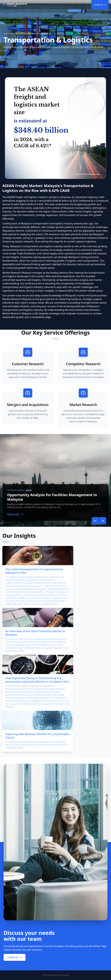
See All (29, 490)
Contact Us (100, 5)
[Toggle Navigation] (4, 5)
